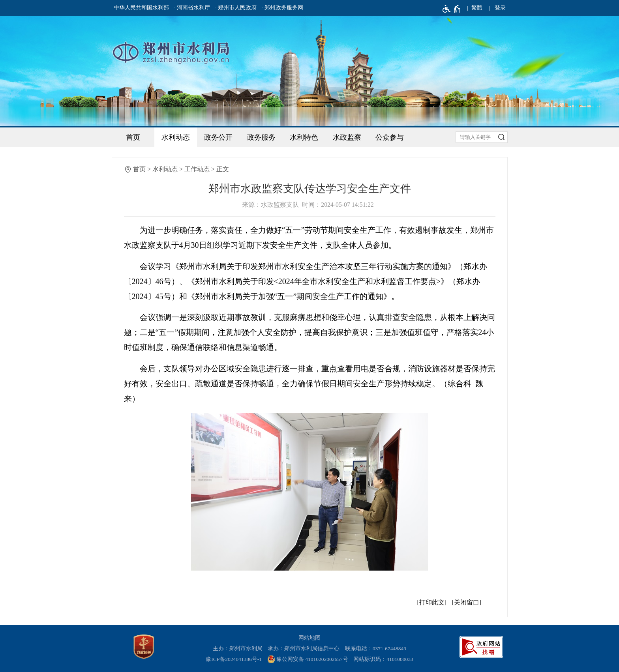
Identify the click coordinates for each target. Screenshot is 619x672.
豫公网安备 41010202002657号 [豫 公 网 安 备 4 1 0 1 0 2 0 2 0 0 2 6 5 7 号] (308, 659)
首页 (133, 137)
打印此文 (432, 602)
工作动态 (197, 169)
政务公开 (218, 137)
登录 (500, 8)
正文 (223, 169)
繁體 (477, 8)
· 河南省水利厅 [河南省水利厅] (192, 8)
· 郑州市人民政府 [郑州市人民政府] (236, 8)
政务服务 (261, 137)
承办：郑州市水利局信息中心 (304, 649)
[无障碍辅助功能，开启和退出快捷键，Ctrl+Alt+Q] (452, 9)
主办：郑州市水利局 (238, 649)
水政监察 (347, 137)
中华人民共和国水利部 (141, 8)
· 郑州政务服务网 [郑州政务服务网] (282, 8)
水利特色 (304, 137)
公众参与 (390, 137)
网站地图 (309, 638)
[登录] (500, 8)
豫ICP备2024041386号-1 (234, 659)
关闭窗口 (467, 602)
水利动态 (176, 137)
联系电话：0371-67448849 (376, 649)
